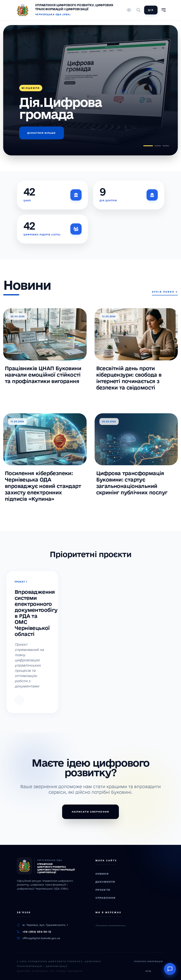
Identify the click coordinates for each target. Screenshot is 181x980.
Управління (106, 898)
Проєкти (103, 890)
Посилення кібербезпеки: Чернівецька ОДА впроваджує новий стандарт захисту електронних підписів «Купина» (43, 486)
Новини (102, 874)
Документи (105, 882)
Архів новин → (165, 292)
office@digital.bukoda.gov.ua (41, 938)
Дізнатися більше (42, 133)
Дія (151, 10)
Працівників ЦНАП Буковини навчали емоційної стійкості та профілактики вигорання (43, 375)
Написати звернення (91, 812)
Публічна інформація (148, 961)
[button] (148, 146)
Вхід (148, 971)
